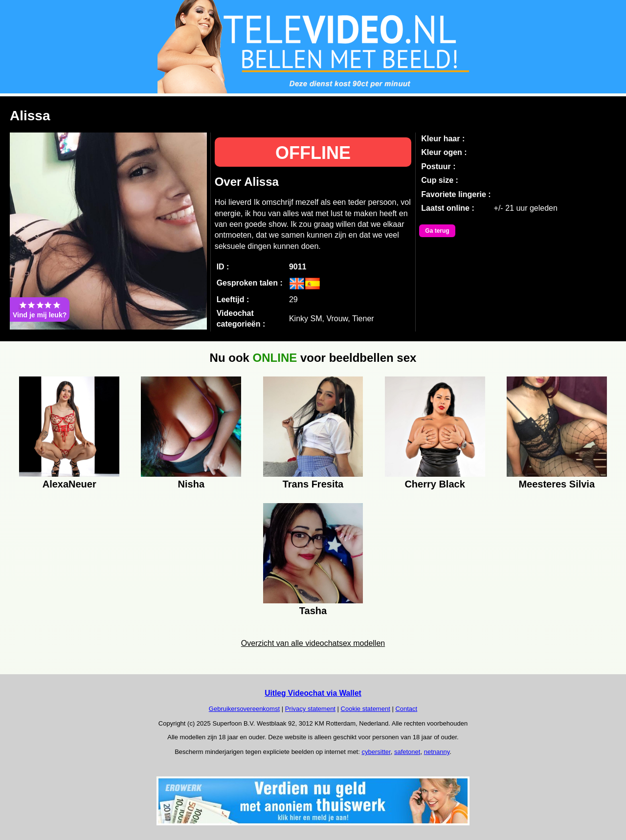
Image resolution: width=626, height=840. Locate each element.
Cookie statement (366, 709)
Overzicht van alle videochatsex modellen (313, 643)
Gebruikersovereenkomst (244, 709)
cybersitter (376, 752)
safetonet (407, 752)
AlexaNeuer (69, 484)
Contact (406, 709)
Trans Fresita (313, 484)
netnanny (437, 752)
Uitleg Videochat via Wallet (313, 693)
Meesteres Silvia (557, 484)
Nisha (191, 484)
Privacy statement (310, 709)
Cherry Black (435, 484)
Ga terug (437, 231)
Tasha (313, 611)
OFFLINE (313, 153)
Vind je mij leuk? (40, 309)
